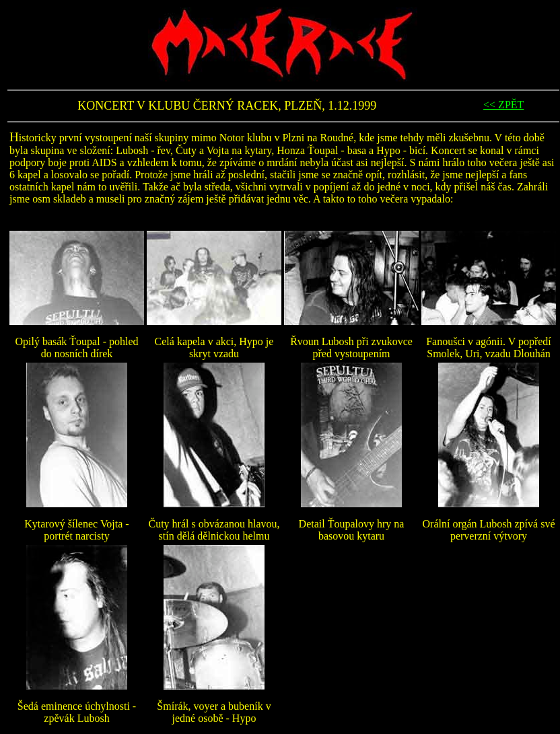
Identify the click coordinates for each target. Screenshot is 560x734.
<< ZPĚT (503, 105)
